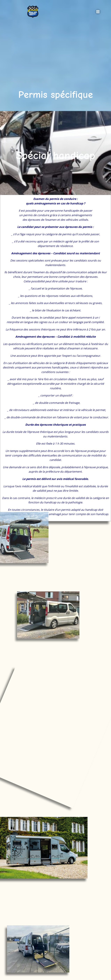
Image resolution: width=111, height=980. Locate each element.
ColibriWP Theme (55, 969)
